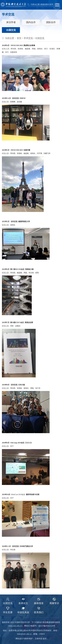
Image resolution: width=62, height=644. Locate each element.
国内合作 (31, 22)
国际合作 (51, 22)
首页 (19, 38)
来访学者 (11, 22)
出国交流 (11, 30)
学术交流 (28, 38)
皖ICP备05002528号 (47, 626)
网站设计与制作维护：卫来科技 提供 (31, 639)
